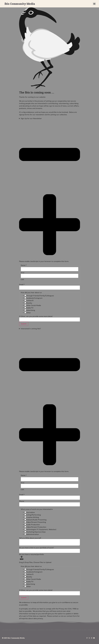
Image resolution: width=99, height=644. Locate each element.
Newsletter (15, 626)
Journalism (30, 512)
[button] (94, 4)
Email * (22, 284)
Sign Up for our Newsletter (50, 188)
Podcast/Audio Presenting (36, 520)
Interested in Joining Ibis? (50, 399)
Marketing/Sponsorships (36, 532)
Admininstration (32, 534)
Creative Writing (32, 517)
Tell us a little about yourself (30, 538)
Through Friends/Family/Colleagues (40, 296)
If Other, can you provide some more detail (36, 316)
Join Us (24, 626)
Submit (24, 324)
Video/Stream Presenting (36, 522)
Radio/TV (30, 308)
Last (22, 279)
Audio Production (33, 525)
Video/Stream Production (36, 527)
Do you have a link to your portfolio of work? (36, 548)
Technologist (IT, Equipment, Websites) (41, 529)
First (22, 273)
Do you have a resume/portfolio (31, 554)
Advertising (31, 310)
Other (28, 313)
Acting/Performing (33, 515)
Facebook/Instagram (34, 298)
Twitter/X (30, 300)
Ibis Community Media (20, 4)
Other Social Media (34, 305)
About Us (5, 626)
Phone (22, 501)
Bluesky (29, 303)
